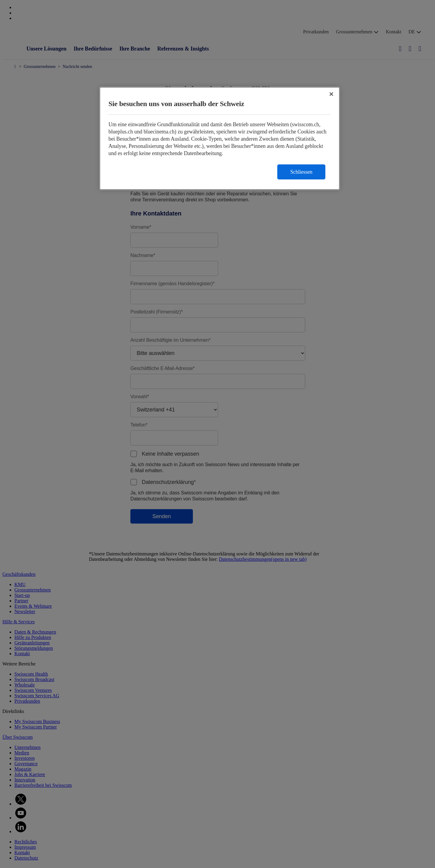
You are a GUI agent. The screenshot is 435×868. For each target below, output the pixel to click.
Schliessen (301, 172)
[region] (220, 138)
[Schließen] (331, 94)
